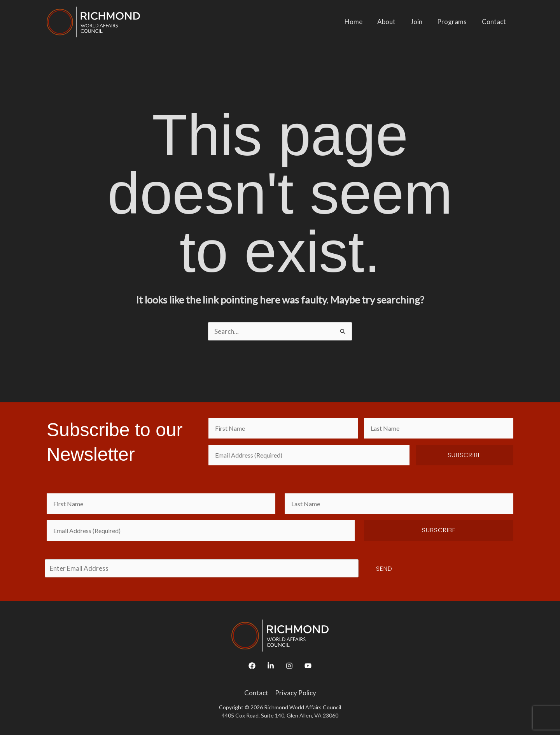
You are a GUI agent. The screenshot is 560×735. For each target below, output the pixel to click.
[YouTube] (308, 666)
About (393, 22)
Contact (495, 22)
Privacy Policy (296, 693)
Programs (455, 22)
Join (421, 22)
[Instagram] (289, 666)
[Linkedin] (271, 666)
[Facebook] (252, 666)
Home (361, 22)
